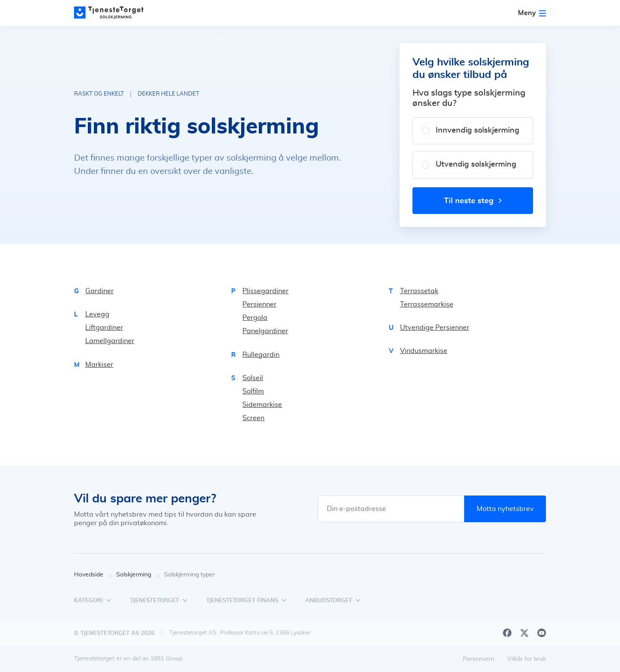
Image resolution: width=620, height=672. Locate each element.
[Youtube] (542, 633)
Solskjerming (138, 575)
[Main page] (113, 13)
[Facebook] (507, 633)
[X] (524, 633)
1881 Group (166, 659)
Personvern (479, 659)
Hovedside (93, 575)
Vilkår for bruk (527, 659)
